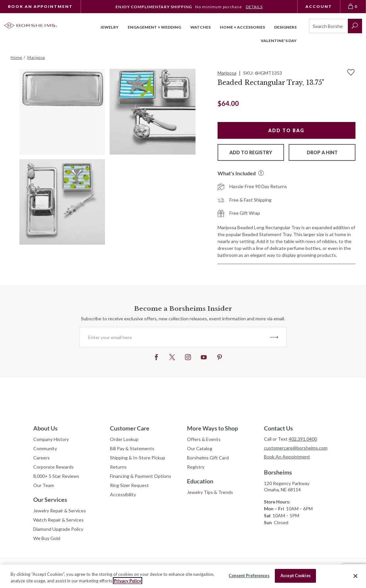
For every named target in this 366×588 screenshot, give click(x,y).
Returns (118, 467)
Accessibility (123, 494)
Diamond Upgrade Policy (58, 529)
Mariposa (227, 73)
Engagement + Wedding (154, 27)
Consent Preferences (249, 576)
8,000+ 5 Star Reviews (56, 476)
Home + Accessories (242, 27)
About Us (45, 428)
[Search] (328, 26)
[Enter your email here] (175, 337)
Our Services (50, 500)
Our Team (44, 485)
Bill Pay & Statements (132, 448)
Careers (41, 458)
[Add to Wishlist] (351, 72)
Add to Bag (286, 130)
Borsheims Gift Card (208, 458)
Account (319, 6)
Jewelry (109, 27)
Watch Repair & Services (58, 520)
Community (45, 448)
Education (200, 481)
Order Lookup (124, 439)
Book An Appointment (40, 6)
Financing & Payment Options (141, 476)
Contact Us (278, 428)
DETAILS (254, 7)
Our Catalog (200, 448)
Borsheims (278, 472)
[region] (183, 576)
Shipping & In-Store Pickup (138, 458)
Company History (51, 439)
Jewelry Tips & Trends (210, 492)
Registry (196, 467)
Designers (285, 27)
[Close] (355, 576)
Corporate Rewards (53, 467)
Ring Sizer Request (129, 485)
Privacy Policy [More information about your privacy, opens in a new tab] (128, 581)
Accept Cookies (296, 576)
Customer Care (130, 428)
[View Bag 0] (353, 7)
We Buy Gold (47, 538)
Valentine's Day (279, 41)
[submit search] (355, 26)
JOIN (274, 337)
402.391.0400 (303, 439)
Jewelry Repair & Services (60, 511)
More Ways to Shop (212, 428)
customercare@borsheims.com (296, 448)
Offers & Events (204, 439)
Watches (200, 27)
